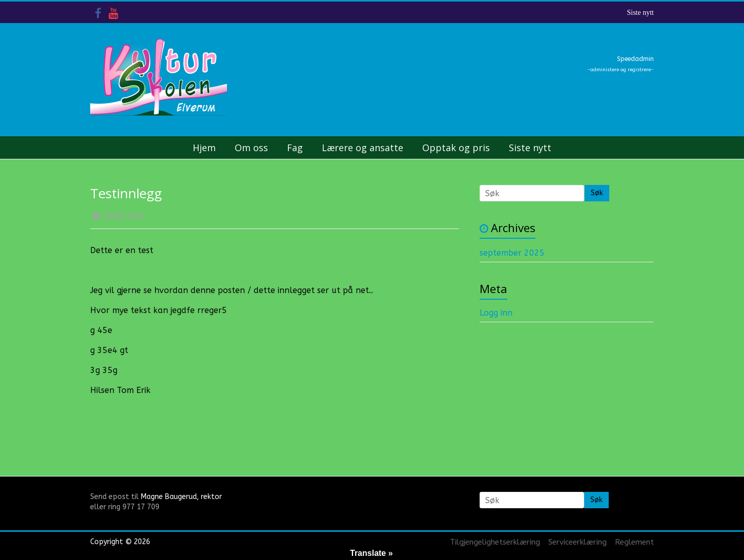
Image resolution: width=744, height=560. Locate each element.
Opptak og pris (456, 148)
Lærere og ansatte (363, 148)
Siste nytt (640, 13)
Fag (295, 148)
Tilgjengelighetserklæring (495, 542)
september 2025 (512, 253)
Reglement (634, 542)
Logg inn (496, 313)
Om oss (251, 148)
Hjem (204, 148)
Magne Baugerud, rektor (181, 497)
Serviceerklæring (577, 542)
